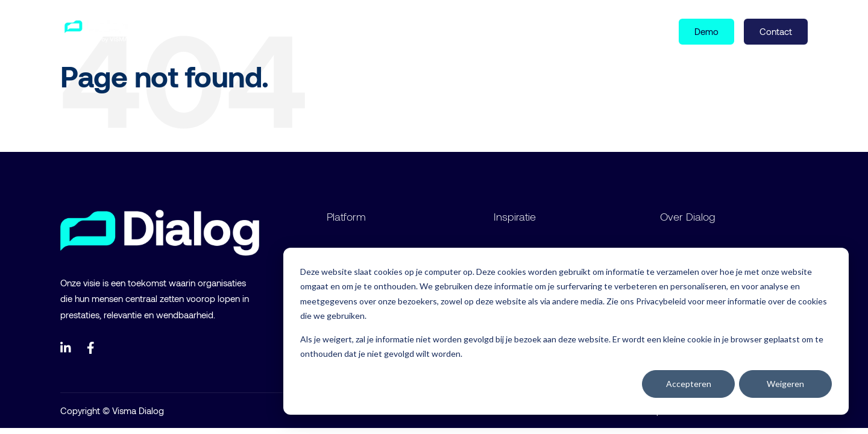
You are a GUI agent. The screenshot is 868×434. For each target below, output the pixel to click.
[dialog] (566, 331)
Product (185, 31)
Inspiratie (249, 31)
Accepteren (689, 384)
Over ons (310, 31)
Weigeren (785, 384)
